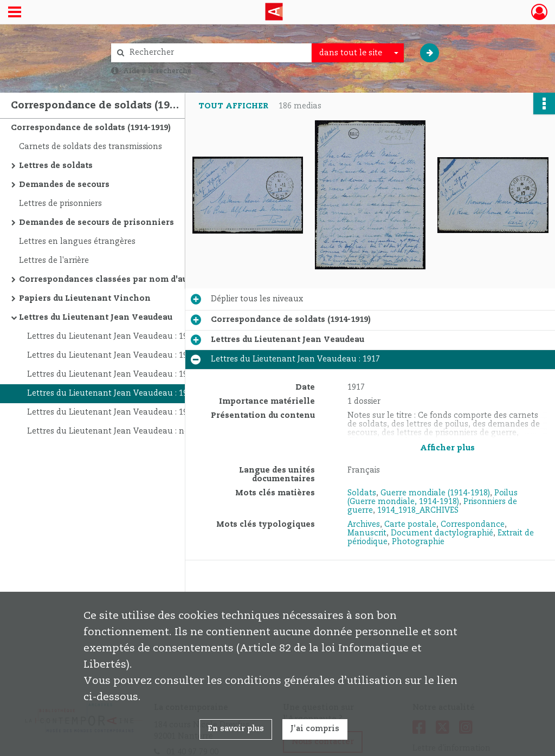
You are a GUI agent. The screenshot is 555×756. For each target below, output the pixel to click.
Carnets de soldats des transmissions (91, 147)
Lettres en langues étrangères (77, 242)
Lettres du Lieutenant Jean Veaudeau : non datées (125, 431)
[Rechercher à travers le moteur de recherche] (217, 53)
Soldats (362, 493)
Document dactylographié (442, 533)
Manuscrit (367, 533)
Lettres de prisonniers (60, 204)
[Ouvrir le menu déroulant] (15, 13)
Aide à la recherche (157, 71)
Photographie (418, 542)
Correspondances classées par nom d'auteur (112, 280)
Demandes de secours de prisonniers (96, 223)
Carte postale (410, 525)
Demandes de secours (64, 185)
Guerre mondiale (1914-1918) (435, 493)
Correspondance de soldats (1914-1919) (91, 128)
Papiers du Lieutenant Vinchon (85, 299)
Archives (364, 525)
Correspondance (473, 525)
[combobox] (358, 53)
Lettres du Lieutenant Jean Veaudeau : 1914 (112, 356)
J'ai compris (315, 729)
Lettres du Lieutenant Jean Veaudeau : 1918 (112, 412)
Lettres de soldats (56, 166)
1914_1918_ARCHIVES (418, 511)
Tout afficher (233, 106)
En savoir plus (236, 729)
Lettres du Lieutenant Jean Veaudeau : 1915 (112, 374)
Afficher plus (447, 448)
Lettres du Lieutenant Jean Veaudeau (96, 318)
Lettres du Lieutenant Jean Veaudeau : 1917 (112, 393)
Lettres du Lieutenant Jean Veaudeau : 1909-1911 (122, 337)
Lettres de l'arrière (54, 261)
